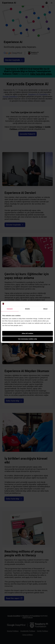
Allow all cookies (28, 333)
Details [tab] (28, 309)
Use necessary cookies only (27, 339)
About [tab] (45, 309)
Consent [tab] (10, 309)
